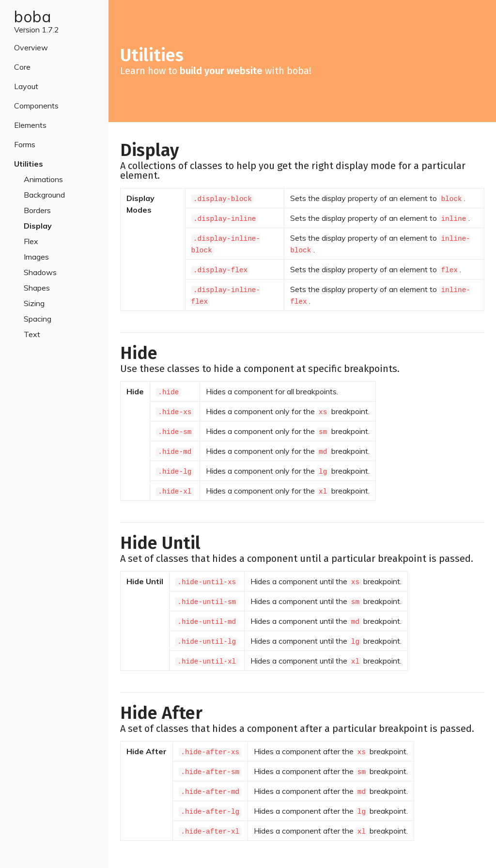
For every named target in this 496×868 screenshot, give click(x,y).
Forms (25, 144)
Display (38, 226)
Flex (31, 241)
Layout (26, 86)
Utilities (29, 164)
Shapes (37, 288)
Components (36, 106)
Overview (31, 47)
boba (33, 16)
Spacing (38, 319)
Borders (37, 210)
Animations (43, 179)
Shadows (40, 272)
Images (36, 257)
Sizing (34, 303)
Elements (30, 125)
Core (22, 67)
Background (44, 195)
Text (32, 334)
